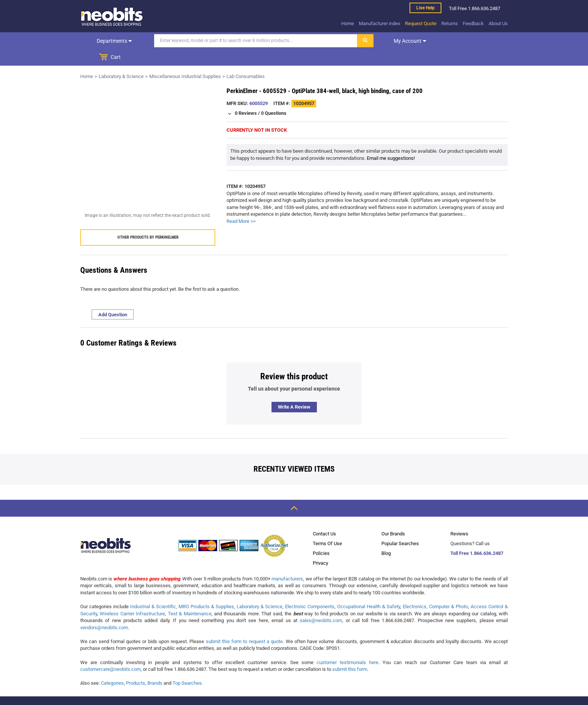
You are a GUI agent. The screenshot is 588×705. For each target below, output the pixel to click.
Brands (155, 667)
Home (348, 23)
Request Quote (421, 23)
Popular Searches (400, 527)
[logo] (112, 17)
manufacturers (287, 562)
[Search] (249, 41)
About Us (498, 23)
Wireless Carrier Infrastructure (132, 597)
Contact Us (324, 517)
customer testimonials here (347, 646)
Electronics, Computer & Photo (435, 590)
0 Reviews (246, 97)
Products (136, 667)
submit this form (350, 653)
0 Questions (274, 97)
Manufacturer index (379, 23)
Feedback (473, 23)
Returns (450, 23)
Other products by (148, 221)
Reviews (459, 517)
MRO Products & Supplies (206, 590)
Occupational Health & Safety (369, 590)
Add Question (113, 298)
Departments (111, 41)
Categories (112, 667)
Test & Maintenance (190, 597)
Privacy (320, 546)
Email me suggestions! (391, 142)
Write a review (294, 390)
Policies (321, 537)
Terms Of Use (327, 527)
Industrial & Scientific (153, 590)
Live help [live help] (425, 8)
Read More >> (241, 205)
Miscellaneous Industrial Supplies (185, 60)
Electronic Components (310, 590)
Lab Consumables (246, 60)
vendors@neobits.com (104, 611)
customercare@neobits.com (110, 653)
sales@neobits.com (321, 604)
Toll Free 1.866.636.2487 (477, 537)
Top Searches (187, 667)
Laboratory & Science (121, 60)
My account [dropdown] (404, 41)
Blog (386, 537)
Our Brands (393, 517)
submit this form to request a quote (244, 625)
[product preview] (148, 138)
